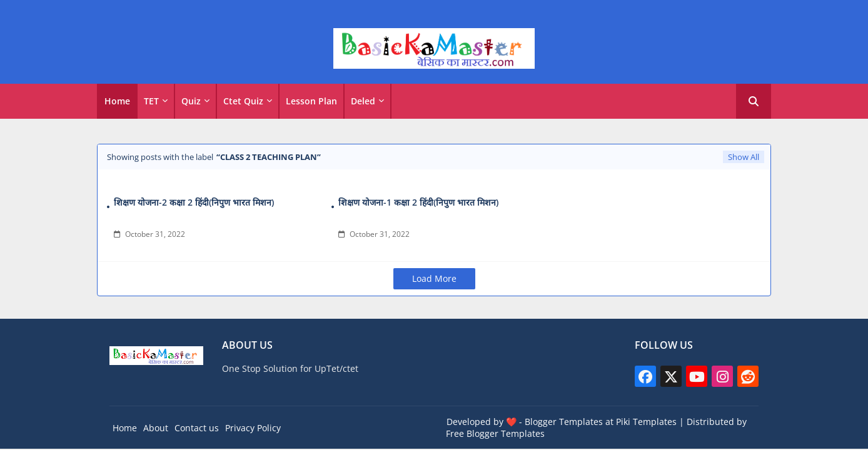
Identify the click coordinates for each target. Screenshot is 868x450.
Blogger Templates (564, 422)
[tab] (117, 101)
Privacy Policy (253, 428)
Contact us (197, 428)
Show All (744, 157)
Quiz (191, 101)
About (156, 428)
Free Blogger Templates (495, 433)
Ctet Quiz (243, 101)
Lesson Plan (311, 101)
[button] (754, 101)
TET (151, 101)
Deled (363, 101)
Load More (434, 278)
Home (117, 101)
